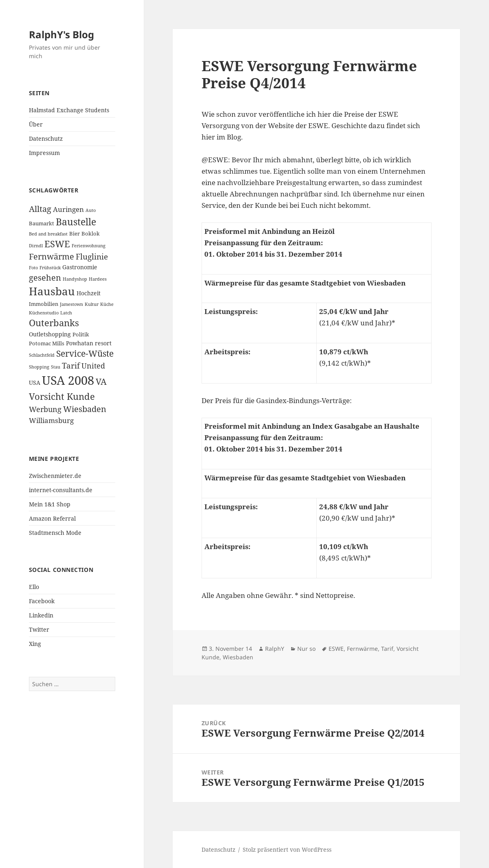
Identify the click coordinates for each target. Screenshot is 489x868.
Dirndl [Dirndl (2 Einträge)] (36, 246)
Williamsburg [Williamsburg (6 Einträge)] (51, 420)
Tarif (387, 649)
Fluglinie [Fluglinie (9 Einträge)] (92, 256)
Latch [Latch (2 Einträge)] (66, 313)
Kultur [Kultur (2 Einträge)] (92, 304)
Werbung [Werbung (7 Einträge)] (45, 409)
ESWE (336, 649)
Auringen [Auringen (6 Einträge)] (68, 209)
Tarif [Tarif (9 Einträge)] (71, 365)
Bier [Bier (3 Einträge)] (75, 233)
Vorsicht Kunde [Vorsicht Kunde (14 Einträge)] (62, 396)
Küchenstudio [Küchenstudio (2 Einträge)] (44, 313)
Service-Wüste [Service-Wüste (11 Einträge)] (85, 353)
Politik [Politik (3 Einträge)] (81, 334)
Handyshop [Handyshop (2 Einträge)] (75, 279)
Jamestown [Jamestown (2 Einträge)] (71, 304)
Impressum (44, 153)
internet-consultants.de (61, 490)
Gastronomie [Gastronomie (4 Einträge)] (80, 267)
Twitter (39, 629)
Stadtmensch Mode (55, 533)
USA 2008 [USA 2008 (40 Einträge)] (68, 380)
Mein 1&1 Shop (50, 504)
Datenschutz (46, 138)
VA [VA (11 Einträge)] (101, 382)
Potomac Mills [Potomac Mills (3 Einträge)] (47, 343)
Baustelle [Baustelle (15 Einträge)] (76, 222)
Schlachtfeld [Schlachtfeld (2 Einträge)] (42, 355)
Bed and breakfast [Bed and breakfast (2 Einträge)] (48, 234)
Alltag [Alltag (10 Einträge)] (40, 209)
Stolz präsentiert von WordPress (287, 849)
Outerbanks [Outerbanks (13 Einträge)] (54, 323)
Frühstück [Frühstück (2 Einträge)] (50, 268)
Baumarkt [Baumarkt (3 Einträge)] (42, 223)
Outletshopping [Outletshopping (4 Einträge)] (50, 334)
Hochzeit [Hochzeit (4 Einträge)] (89, 293)
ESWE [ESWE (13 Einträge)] (57, 244)
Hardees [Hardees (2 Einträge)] (98, 279)
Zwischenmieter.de (55, 476)
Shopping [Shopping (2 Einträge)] (39, 367)
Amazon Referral (52, 518)
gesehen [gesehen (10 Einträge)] (45, 278)
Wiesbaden (238, 657)
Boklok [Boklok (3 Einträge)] (91, 233)
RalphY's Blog (61, 34)
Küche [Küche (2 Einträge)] (107, 304)
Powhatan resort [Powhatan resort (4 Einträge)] (89, 343)
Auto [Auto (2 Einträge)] (91, 210)
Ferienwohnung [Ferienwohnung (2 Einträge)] (89, 246)
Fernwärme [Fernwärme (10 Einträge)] (52, 256)
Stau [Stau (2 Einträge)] (56, 367)
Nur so (306, 649)
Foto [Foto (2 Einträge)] (33, 268)
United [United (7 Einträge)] (93, 366)
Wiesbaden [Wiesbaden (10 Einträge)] (85, 409)
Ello (34, 587)
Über (36, 124)
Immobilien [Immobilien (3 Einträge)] (44, 304)
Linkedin (41, 615)
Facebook (42, 601)
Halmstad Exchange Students (69, 110)
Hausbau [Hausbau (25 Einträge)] (52, 291)
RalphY (275, 649)
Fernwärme (362, 649)
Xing (35, 644)
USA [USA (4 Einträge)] (35, 383)
